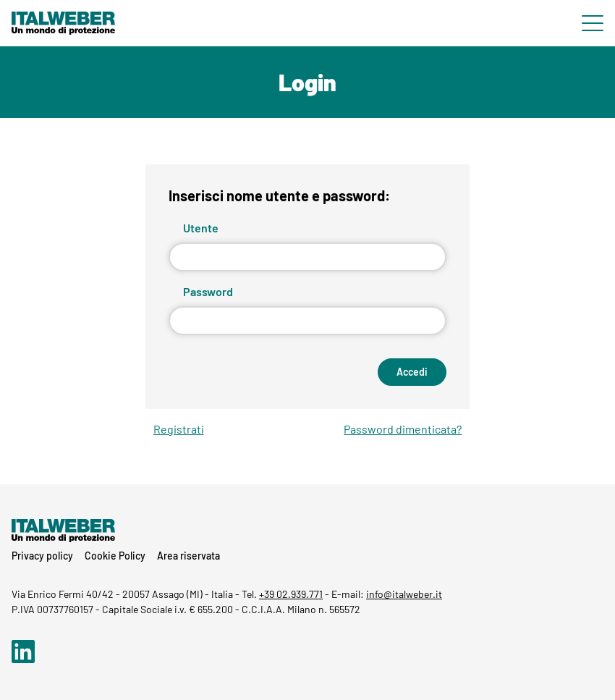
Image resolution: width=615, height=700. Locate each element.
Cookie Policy (115, 556)
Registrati (179, 429)
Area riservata (188, 556)
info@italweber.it (404, 594)
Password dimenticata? (403, 429)
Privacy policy (42, 556)
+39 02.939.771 (291, 594)
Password (208, 291)
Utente (201, 228)
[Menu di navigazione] (593, 23)
